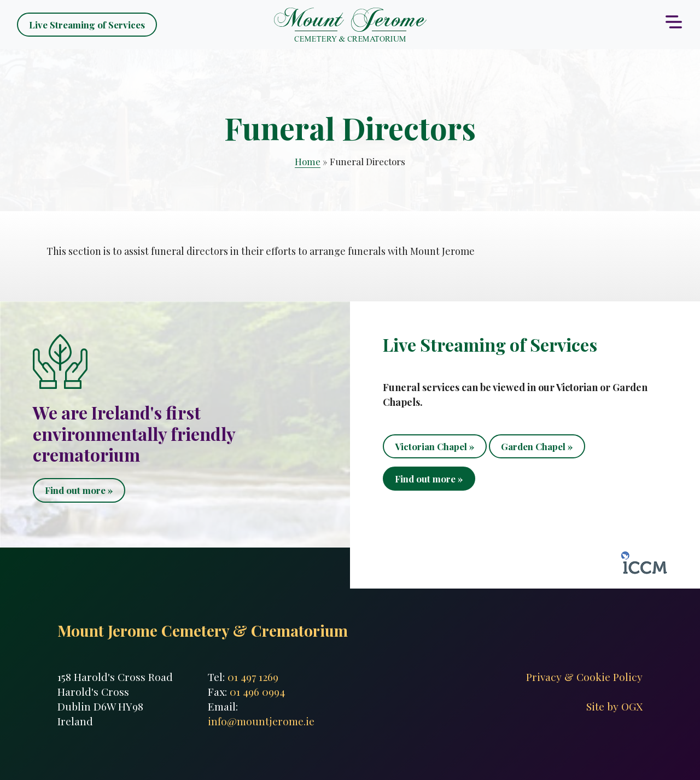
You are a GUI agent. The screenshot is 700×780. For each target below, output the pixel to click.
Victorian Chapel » (435, 446)
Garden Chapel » (537, 446)
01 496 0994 (257, 691)
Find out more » (79, 490)
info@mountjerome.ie (261, 721)
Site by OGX (614, 706)
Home (308, 161)
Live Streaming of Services (87, 25)
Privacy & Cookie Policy (584, 677)
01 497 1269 (253, 677)
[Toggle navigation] (674, 22)
